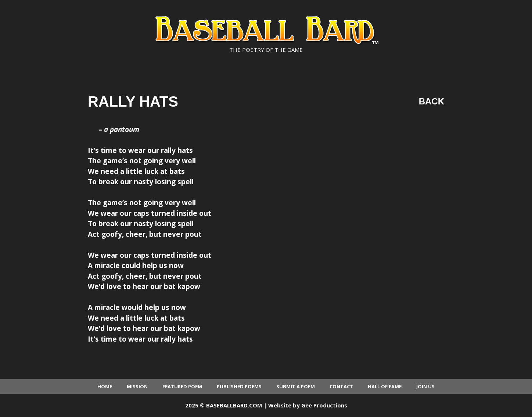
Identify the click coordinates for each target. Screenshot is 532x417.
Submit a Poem (296, 386)
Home (105, 386)
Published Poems (239, 386)
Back (432, 101)
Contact (341, 386)
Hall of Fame (385, 386)
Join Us (425, 386)
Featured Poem (182, 386)
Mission (137, 386)
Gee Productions (324, 405)
